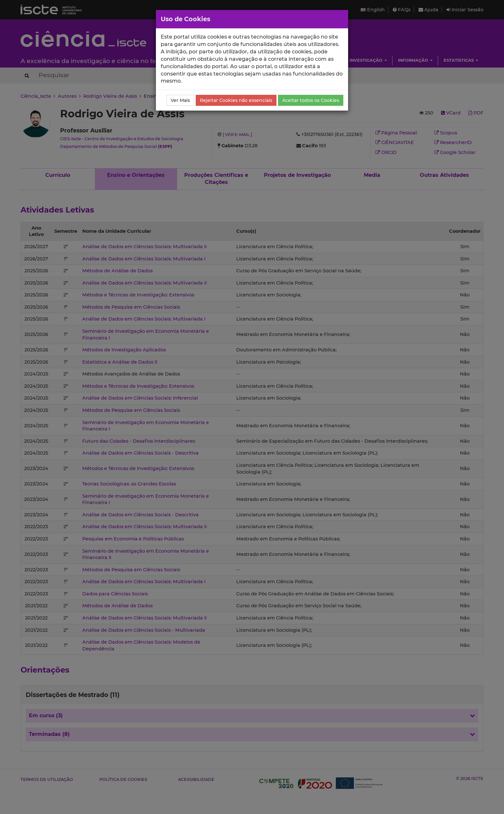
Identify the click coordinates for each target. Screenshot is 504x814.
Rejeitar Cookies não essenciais (236, 100)
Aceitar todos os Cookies (311, 100)
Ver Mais (180, 100)
